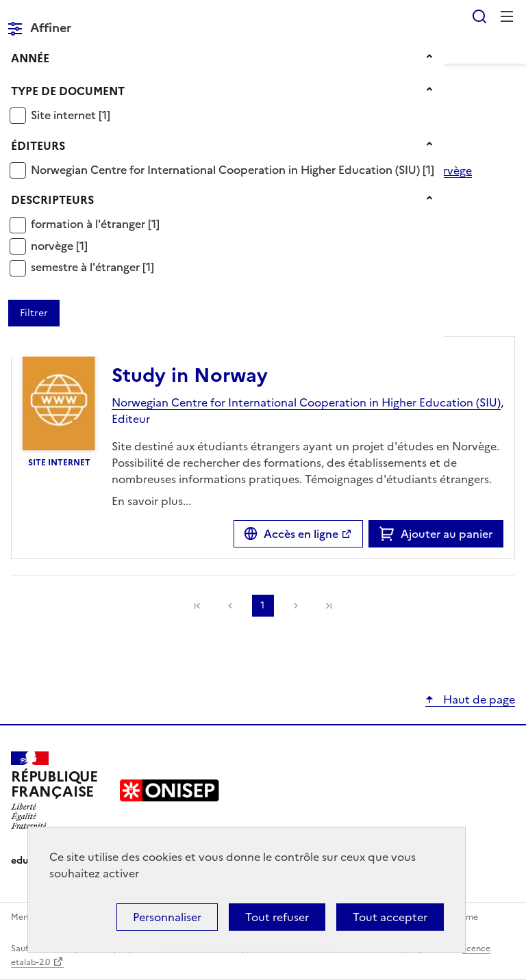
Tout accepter (390, 917)
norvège (53, 246)
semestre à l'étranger (87, 267)
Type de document (68, 91)
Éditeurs (38, 146)
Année (30, 58)
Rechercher (479, 16)
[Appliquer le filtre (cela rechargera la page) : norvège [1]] (59, 245)
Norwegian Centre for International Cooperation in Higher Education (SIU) (227, 170)
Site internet (65, 115)
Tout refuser (277, 917)
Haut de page (478, 699)
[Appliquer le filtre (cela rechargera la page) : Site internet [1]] (71, 115)
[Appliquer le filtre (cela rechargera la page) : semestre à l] (92, 267)
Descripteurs (52, 200)
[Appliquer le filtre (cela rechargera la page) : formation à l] (95, 223)
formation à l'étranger (89, 224)
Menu (507, 16)
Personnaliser (167, 917)
